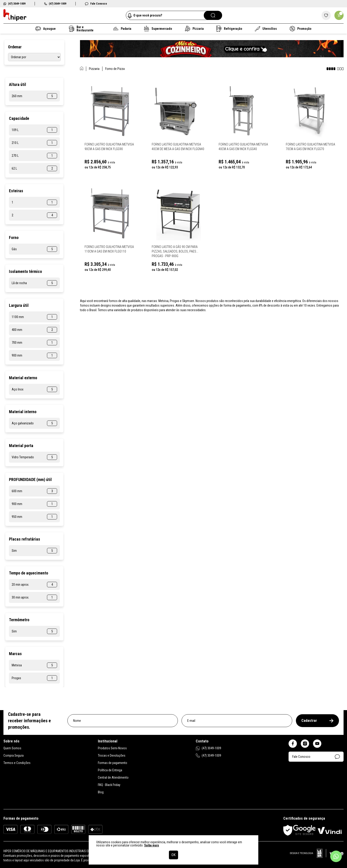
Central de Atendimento (113, 777)
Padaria (122, 29)
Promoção (301, 29)
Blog (101, 792)
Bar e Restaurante (81, 29)
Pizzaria (194, 29)
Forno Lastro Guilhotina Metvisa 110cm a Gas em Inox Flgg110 (109, 249)
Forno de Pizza (115, 69)
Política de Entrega (110, 770)
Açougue (46, 29)
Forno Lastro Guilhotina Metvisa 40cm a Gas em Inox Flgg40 (243, 147)
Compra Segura (14, 755)
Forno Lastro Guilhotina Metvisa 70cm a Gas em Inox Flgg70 (310, 147)
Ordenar (15, 47)
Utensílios (266, 29)
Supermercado (158, 29)
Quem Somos (12, 748)
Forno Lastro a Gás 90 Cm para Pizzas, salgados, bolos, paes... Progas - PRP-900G (175, 251)
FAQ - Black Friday (109, 785)
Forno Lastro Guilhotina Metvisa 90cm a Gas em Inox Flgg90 (109, 147)
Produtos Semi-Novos (112, 748)
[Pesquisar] (213, 15)
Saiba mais (152, 845)
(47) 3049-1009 (14, 4)
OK (173, 855)
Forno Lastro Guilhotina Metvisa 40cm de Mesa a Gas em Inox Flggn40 (178, 147)
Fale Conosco (96, 4)
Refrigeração (229, 29)
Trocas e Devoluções (112, 755)
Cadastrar (317, 721)
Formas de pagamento (113, 763)
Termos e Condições (17, 763)
